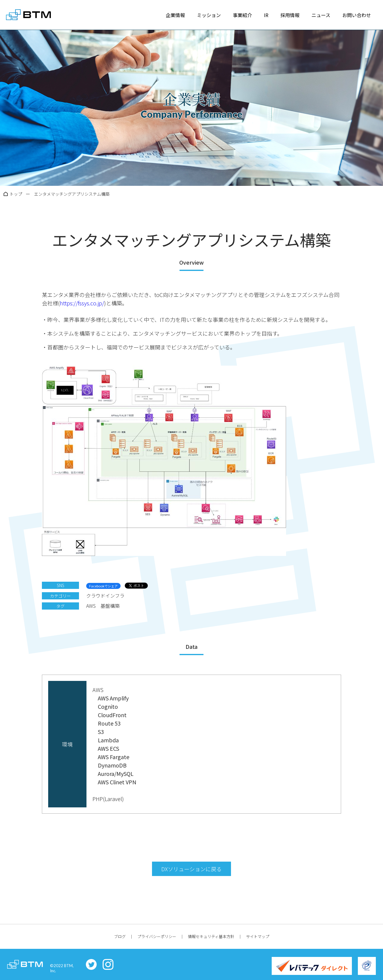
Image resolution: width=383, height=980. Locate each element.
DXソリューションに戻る (191, 869)
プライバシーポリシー (157, 936)
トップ (16, 194)
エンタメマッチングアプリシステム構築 (72, 194)
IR (266, 15)
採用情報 (290, 15)
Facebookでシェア (103, 586)
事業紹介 (242, 15)
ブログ (120, 936)
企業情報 (175, 15)
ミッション (209, 15)
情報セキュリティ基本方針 (211, 936)
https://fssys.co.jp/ (82, 303)
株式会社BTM (28, 15)
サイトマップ (258, 936)
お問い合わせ (357, 15)
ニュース (321, 15)
